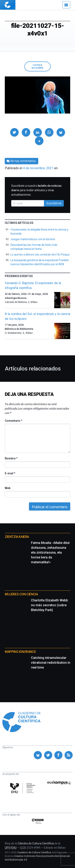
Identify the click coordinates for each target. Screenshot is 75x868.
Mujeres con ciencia (21, 594)
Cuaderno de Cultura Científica (34, 852)
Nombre (11, 458)
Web (8, 488)
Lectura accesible (37, 66)
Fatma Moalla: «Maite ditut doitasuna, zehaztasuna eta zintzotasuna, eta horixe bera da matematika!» (50, 552)
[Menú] (66, 5)
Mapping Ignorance (20, 652)
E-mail (10, 473)
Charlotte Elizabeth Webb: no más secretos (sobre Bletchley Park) (50, 605)
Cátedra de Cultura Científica (36, 843)
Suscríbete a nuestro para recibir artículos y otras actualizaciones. (36, 190)
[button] (14, 132)
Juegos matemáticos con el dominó (33, 239)
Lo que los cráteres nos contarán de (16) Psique (40, 255)
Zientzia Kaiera (17, 537)
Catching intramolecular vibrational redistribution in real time (51, 663)
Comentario (13, 421)
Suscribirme (54, 203)
